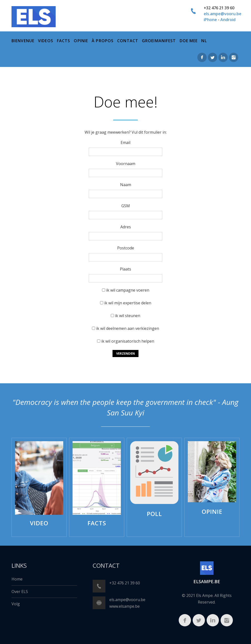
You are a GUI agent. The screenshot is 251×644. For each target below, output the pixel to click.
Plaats (125, 269)
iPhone (210, 20)
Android (228, 20)
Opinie (81, 41)
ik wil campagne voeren (128, 290)
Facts (64, 41)
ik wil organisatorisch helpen (128, 341)
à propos (103, 41)
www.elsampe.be (125, 606)
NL (204, 41)
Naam (126, 185)
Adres (126, 227)
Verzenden (125, 353)
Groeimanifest (159, 41)
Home (17, 579)
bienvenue (23, 41)
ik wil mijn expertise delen (128, 303)
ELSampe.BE (207, 581)
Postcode (126, 248)
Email (125, 142)
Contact (128, 41)
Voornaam (126, 164)
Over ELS (20, 592)
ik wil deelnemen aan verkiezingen (128, 328)
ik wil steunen (128, 316)
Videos (46, 41)
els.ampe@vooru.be (223, 14)
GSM (126, 206)
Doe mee (189, 41)
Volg (16, 604)
